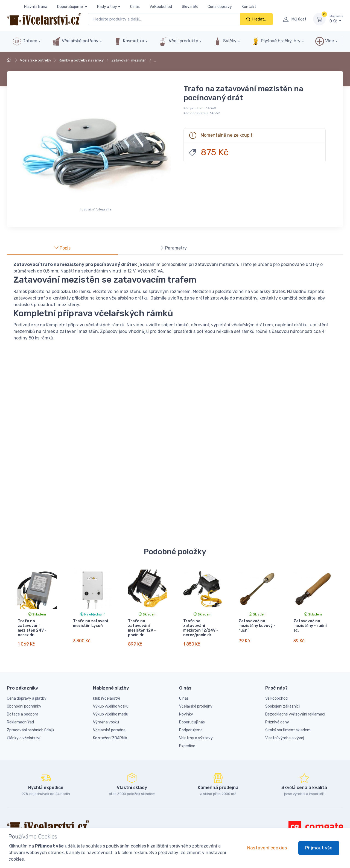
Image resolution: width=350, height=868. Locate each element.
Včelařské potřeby (75, 41)
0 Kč (336, 19)
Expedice (187, 741)
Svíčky (225, 41)
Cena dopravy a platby (27, 693)
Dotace (25, 41)
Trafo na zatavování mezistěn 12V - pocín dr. (142, 628)
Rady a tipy (107, 7)
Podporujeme (191, 725)
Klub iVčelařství (107, 693)
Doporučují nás (192, 717)
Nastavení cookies (267, 848)
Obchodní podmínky (24, 701)
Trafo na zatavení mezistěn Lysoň (91, 623)
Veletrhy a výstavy (196, 733)
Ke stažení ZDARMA (110, 733)
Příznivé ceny (277, 717)
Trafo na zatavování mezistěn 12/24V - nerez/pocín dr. (201, 628)
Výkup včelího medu (111, 709)
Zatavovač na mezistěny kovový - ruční (257, 626)
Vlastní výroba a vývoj (285, 733)
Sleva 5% (190, 7)
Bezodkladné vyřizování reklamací (295, 709)
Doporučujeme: (70, 7)
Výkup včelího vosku (111, 701)
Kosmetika (129, 41)
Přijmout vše (319, 848)
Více (325, 41)
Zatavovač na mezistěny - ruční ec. (310, 626)
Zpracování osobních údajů (30, 725)
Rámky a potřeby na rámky (81, 60)
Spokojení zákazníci (282, 701)
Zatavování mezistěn (129, 60)
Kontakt (249, 7)
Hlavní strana (36, 7)
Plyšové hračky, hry (276, 41)
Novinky (186, 709)
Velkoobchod (161, 7)
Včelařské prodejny (196, 701)
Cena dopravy (220, 7)
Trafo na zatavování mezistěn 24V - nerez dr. (32, 628)
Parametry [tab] (173, 248)
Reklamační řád (20, 717)
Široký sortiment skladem (288, 725)
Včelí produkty (179, 41)
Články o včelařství (24, 733)
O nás (135, 7)
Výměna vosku (106, 717)
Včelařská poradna (109, 725)
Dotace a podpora (23, 709)
